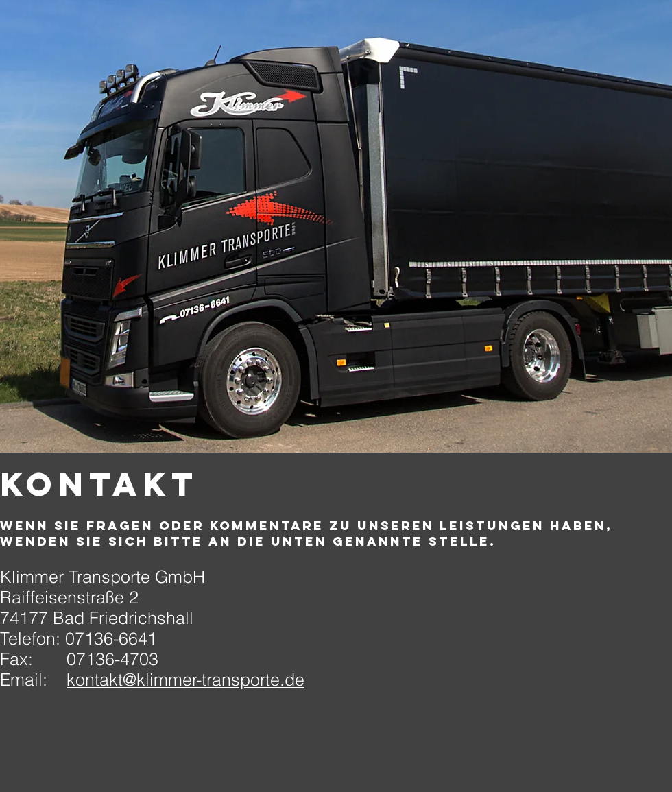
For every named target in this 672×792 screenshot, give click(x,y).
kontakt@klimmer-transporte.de (185, 680)
